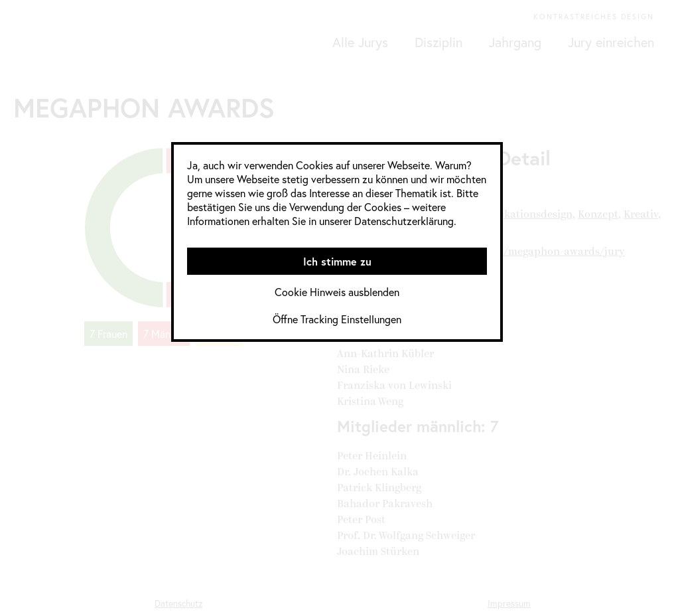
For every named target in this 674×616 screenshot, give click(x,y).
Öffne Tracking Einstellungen (337, 319)
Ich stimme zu (337, 261)
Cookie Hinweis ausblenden (337, 292)
